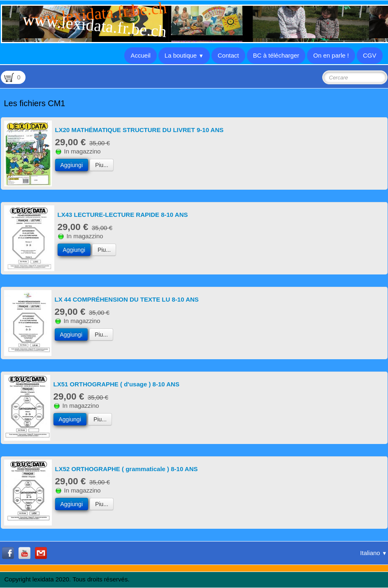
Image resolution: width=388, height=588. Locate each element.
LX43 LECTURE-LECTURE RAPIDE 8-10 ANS (123, 215)
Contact (228, 55)
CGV (370, 55)
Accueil (140, 55)
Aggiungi (72, 165)
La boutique (184, 55)
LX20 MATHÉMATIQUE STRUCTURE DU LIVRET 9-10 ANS (139, 130)
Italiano (373, 553)
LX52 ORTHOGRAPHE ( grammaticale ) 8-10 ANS (127, 469)
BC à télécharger (276, 55)
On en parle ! (331, 55)
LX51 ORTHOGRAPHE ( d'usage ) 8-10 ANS (116, 384)
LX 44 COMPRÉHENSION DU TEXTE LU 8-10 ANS (127, 299)
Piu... (102, 165)
